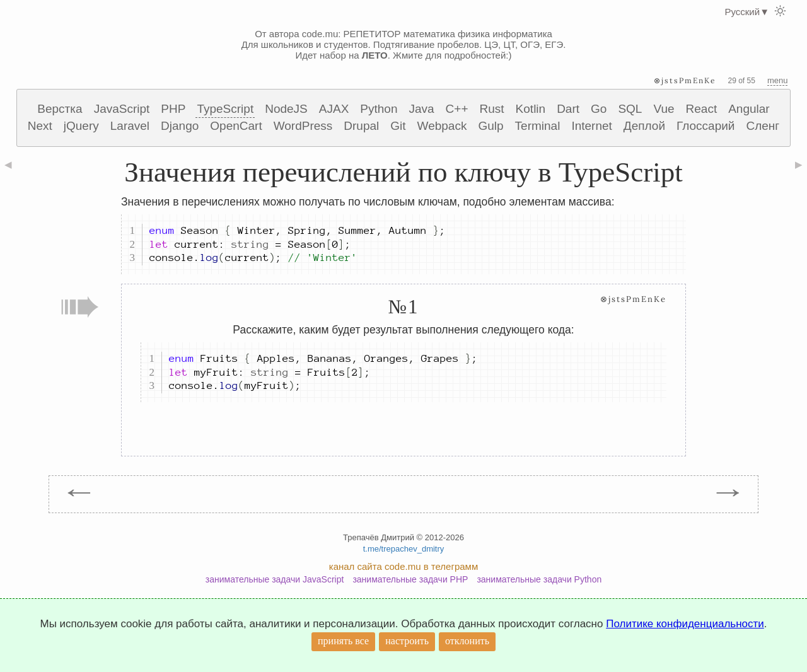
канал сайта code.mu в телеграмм (403, 566)
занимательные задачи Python (539, 579)
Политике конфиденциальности (685, 624)
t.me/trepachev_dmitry (404, 549)
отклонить (467, 641)
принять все (343, 641)
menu (778, 80)
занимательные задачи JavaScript (275, 579)
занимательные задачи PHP (410, 579)
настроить (407, 641)
